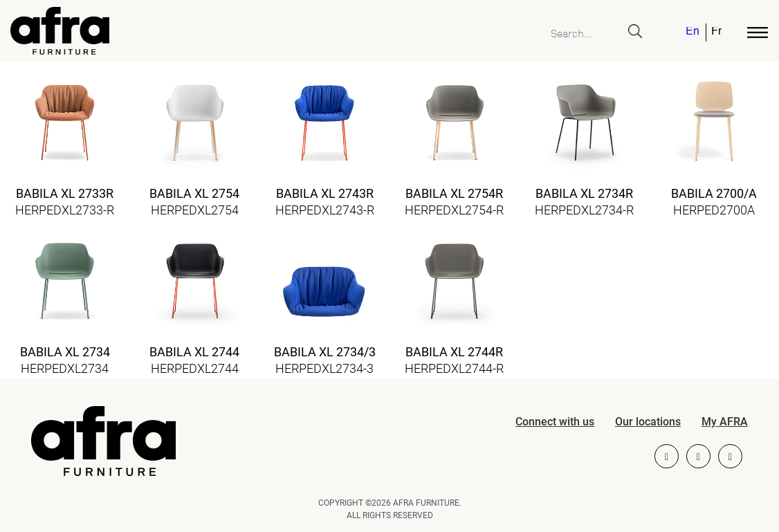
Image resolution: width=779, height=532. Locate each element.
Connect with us (555, 422)
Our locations (648, 422)
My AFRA (725, 422)
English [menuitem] (692, 32)
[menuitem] (693, 33)
